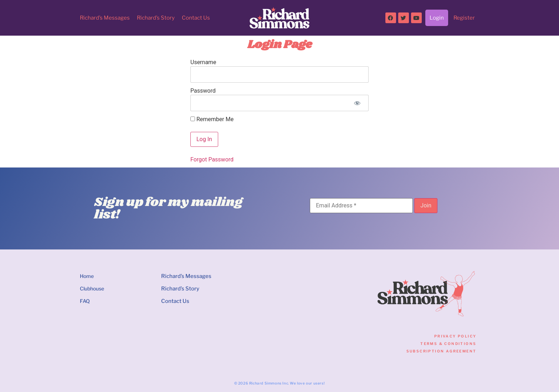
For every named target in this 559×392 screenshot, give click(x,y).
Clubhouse (92, 288)
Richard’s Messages (105, 18)
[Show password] (357, 103)
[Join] (426, 206)
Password (203, 91)
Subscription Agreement (442, 351)
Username (203, 62)
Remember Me (212, 119)
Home (87, 276)
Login (437, 18)
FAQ (85, 301)
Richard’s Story (156, 18)
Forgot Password (212, 159)
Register (464, 18)
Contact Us (196, 18)
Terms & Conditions (448, 344)
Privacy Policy (455, 336)
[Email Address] (361, 206)
